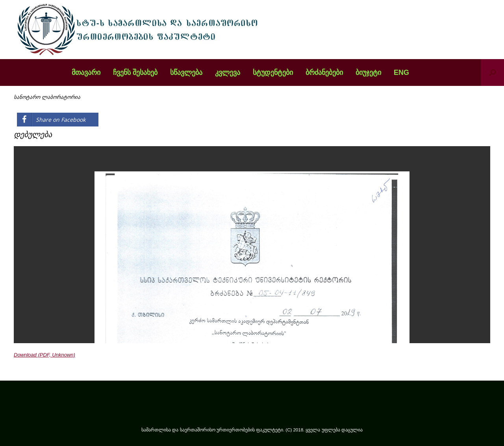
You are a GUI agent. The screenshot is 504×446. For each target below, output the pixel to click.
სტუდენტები (273, 72)
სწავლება (186, 72)
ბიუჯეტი (368, 72)
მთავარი (86, 72)
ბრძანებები (324, 72)
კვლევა (228, 72)
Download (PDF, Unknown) (44, 355)
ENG (401, 72)
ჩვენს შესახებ (135, 72)
